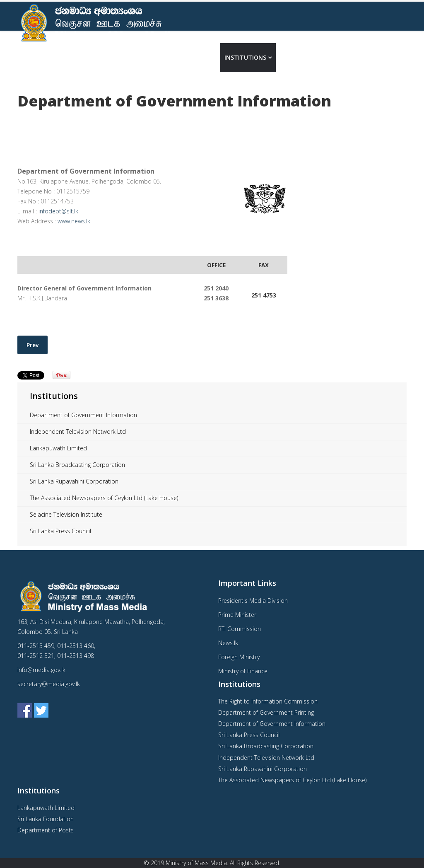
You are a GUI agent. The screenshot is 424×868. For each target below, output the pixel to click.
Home (164, 57)
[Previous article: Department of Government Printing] (33, 345)
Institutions (245, 57)
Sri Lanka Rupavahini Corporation (74, 481)
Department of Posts (46, 830)
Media (289, 57)
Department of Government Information (83, 415)
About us (196, 57)
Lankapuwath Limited (58, 448)
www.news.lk (74, 221)
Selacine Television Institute (66, 514)
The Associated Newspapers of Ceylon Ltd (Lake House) (104, 498)
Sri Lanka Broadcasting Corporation (77, 465)
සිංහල (372, 57)
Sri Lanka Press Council (60, 531)
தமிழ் (395, 57)
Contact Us (331, 57)
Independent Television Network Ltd (78, 432)
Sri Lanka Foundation (46, 819)
